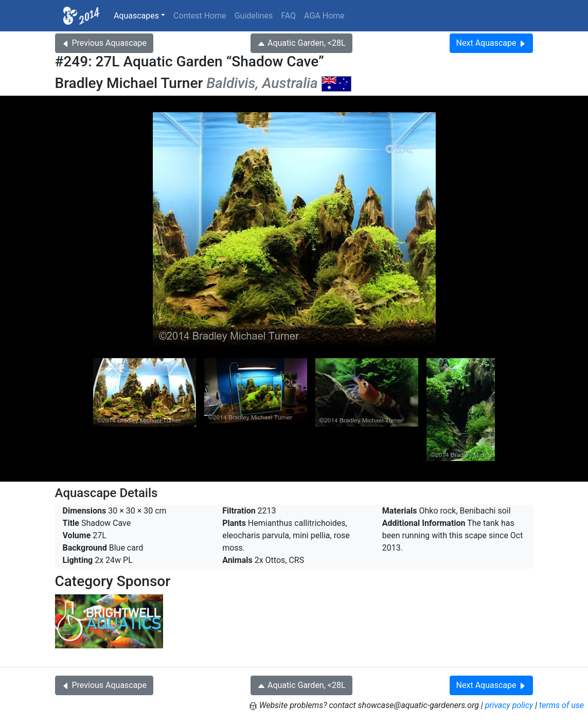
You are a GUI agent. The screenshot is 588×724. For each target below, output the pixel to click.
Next (492, 43)
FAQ (288, 16)
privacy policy (509, 705)
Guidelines (254, 16)
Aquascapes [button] (136, 16)
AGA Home (324, 16)
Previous (104, 43)
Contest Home (200, 16)
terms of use (562, 705)
